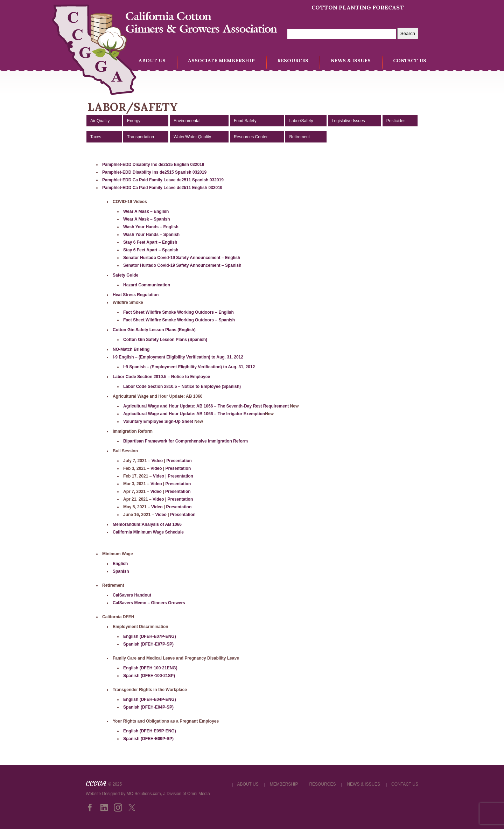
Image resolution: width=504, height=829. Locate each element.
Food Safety (245, 121)
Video (157, 461)
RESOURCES (293, 61)
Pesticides (396, 121)
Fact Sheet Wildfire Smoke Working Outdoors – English (178, 312)
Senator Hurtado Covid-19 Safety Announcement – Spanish (182, 265)
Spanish (121, 571)
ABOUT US (152, 61)
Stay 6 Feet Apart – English (150, 242)
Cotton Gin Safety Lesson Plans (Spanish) (165, 340)
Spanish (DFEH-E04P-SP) (148, 707)
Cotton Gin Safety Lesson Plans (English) (154, 330)
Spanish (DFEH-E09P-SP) (148, 739)
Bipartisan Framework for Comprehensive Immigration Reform (185, 441)
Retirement (299, 137)
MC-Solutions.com (144, 794)
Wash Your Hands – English (151, 227)
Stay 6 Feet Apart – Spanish (151, 250)
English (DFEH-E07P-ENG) (150, 636)
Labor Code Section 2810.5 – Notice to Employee (161, 377)
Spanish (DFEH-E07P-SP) (148, 644)
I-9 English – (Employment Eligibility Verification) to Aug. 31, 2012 (178, 357)
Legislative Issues (348, 121)
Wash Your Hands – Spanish (151, 235)
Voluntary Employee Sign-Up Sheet (159, 422)
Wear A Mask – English (146, 211)
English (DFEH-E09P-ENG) (150, 731)
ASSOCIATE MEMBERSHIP (221, 61)
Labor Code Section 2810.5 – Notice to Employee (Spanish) (182, 386)
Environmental (187, 121)
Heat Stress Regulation (136, 295)
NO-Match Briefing (131, 349)
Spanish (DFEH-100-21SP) (149, 676)
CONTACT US (410, 61)
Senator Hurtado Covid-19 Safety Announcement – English (182, 258)
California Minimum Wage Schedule (148, 532)
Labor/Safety (301, 121)
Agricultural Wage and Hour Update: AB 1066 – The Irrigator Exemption (194, 414)
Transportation (141, 137)
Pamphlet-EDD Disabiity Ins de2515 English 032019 (153, 165)
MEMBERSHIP (284, 784)
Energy (134, 121)
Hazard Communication (147, 285)
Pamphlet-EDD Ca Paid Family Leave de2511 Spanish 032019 (163, 180)
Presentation (179, 461)
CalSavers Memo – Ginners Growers (149, 603)
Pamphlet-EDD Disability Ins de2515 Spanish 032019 (154, 172)
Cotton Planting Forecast (358, 7)
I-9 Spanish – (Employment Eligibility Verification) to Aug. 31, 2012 (189, 367)
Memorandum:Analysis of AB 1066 (147, 524)
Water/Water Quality (192, 137)
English (120, 564)
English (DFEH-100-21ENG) (150, 668)
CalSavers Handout (132, 595)
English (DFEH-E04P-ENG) (150, 699)
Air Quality (100, 121)
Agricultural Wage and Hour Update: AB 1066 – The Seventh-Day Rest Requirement (206, 406)
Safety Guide (125, 275)
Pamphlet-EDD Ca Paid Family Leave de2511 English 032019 (162, 188)
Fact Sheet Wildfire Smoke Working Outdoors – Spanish (179, 320)
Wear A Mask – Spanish (147, 219)
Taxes (96, 137)
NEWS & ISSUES (351, 61)
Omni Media (199, 794)
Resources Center (251, 137)
